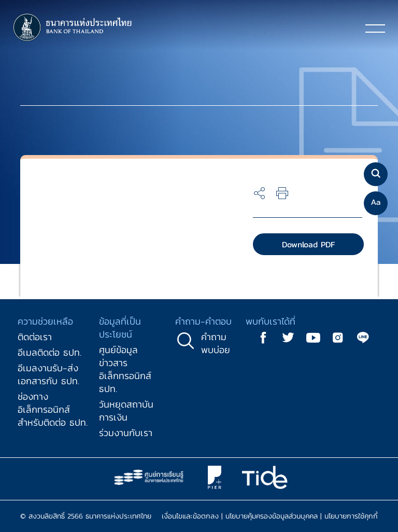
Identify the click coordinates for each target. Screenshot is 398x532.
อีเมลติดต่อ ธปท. (49, 352)
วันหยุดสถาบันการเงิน (126, 411)
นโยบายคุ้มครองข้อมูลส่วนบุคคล (272, 516)
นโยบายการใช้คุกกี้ (351, 516)
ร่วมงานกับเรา (126, 433)
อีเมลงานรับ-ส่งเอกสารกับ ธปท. (48, 374)
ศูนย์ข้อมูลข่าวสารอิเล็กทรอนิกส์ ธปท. (125, 369)
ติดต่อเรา (35, 337)
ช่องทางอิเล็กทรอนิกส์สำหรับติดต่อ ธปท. (53, 409)
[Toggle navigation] (375, 28)
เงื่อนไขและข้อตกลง (190, 516)
